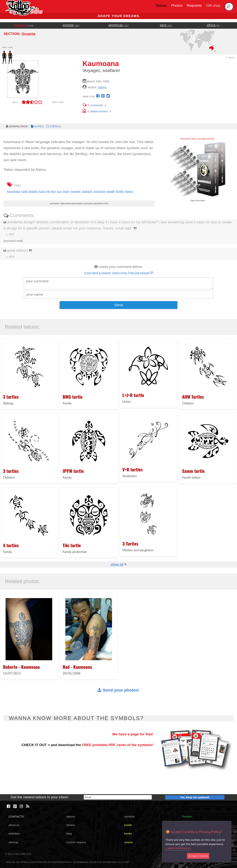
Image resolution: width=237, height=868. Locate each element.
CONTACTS (16, 816)
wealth (111, 191)
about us (14, 825)
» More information (178, 848)
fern (54, 191)
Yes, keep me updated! (195, 797)
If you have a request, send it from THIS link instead (118, 273)
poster (128, 825)
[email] (118, 797)
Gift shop (213, 5)
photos (71, 825)
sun (59, 191)
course (128, 842)
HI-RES (37, 126)
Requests (194, 5)
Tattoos (161, 5)
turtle (24, 191)
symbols (129, 816)
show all (117, 564)
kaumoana (14, 191)
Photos (177, 5)
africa (213, 25)
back (230, 57)
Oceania (28, 34)
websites (14, 833)
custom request (76, 842)
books (128, 833)
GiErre (102, 87)
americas (119, 25)
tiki (48, 191)
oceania (24, 25)
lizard (42, 191)
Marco (129, 191)
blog (69, 833)
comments (93, 105)
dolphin (33, 191)
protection (99, 191)
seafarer (87, 191)
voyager (76, 191)
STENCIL (53, 126)
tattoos (71, 816)
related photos (95, 111)
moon (66, 191)
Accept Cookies (198, 856)
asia (166, 25)
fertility (120, 191)
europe (71, 25)
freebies (187, 816)
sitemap (14, 842)
